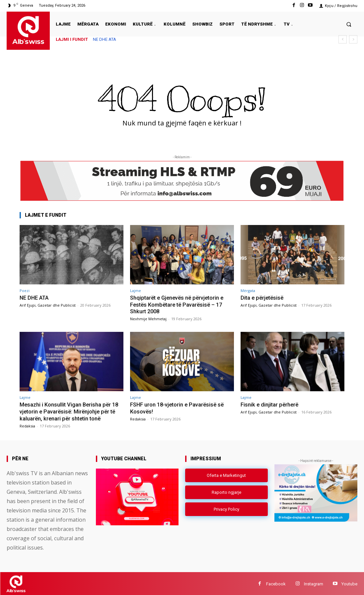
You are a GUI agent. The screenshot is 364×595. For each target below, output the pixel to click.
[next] (353, 39)
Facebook (276, 583)
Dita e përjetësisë (263, 298)
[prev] (343, 39)
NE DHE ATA (105, 39)
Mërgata (248, 291)
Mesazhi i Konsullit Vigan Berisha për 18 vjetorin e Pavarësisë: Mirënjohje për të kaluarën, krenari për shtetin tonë (70, 411)
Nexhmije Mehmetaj (148, 318)
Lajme (136, 291)
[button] (349, 24)
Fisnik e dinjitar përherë (270, 404)
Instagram (314, 583)
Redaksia (27, 425)
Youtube (349, 583)
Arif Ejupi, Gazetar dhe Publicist (48, 305)
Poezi (25, 291)
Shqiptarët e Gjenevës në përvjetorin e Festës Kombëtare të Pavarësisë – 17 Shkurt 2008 (179, 304)
